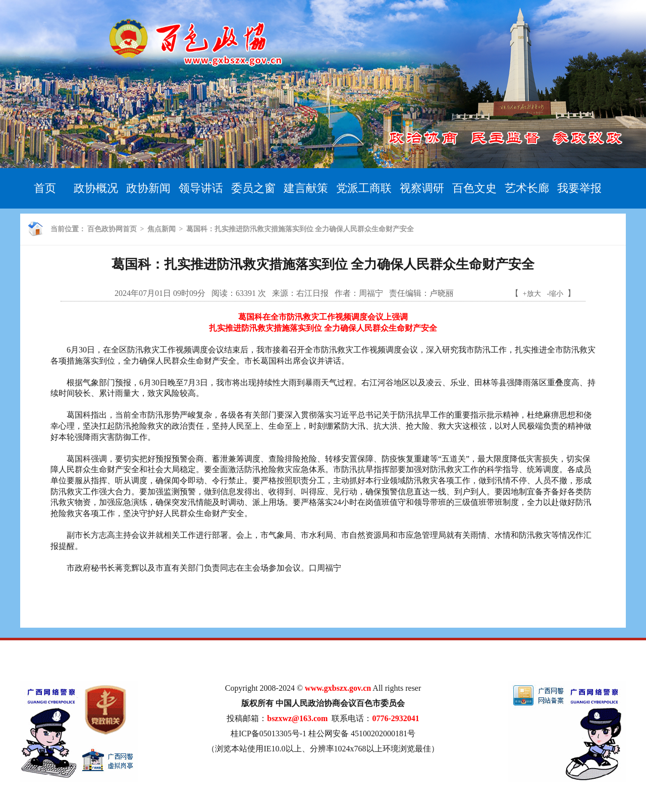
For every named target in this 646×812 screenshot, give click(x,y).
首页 (45, 188)
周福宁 (371, 293)
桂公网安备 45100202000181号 (362, 733)
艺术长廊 (527, 188)
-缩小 (555, 294)
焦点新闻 (161, 229)
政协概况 (96, 188)
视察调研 (422, 188)
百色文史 (474, 188)
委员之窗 (253, 188)
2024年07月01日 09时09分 (160, 293)
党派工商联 (364, 188)
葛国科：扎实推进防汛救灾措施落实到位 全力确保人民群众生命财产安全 (300, 229)
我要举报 (579, 188)
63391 (246, 293)
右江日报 (312, 293)
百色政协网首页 (112, 229)
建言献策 (306, 188)
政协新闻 (148, 188)
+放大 (532, 294)
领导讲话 (201, 188)
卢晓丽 (442, 293)
